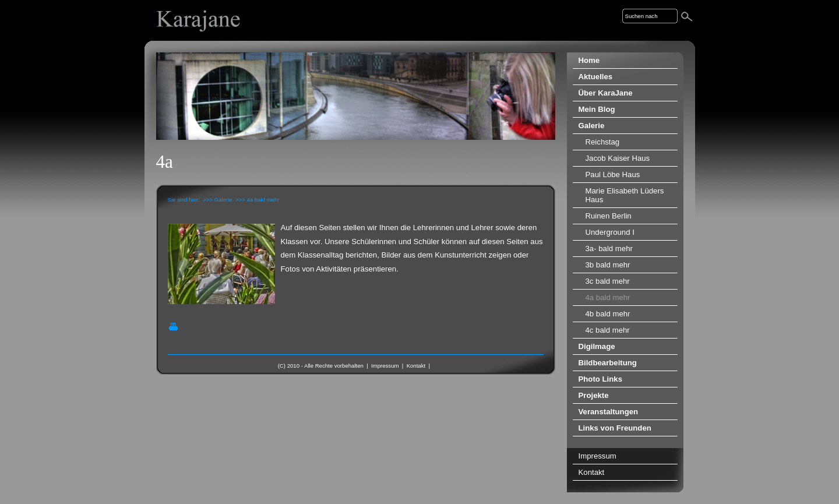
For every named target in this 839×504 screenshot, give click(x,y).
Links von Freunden (615, 428)
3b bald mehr (608, 265)
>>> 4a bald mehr (257, 200)
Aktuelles (596, 77)
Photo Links (600, 379)
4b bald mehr (608, 314)
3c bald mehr (608, 281)
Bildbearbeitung (608, 363)
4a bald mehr (608, 297)
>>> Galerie (217, 200)
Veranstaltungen (609, 412)
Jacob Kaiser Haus (618, 158)
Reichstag (603, 142)
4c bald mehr (608, 330)
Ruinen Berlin (609, 216)
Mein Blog (597, 109)
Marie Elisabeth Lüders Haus (625, 195)
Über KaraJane (606, 93)
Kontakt (416, 366)
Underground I (610, 232)
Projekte (594, 395)
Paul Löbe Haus (613, 175)
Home (589, 60)
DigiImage (597, 346)
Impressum (385, 366)
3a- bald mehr (609, 249)
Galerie (592, 126)
